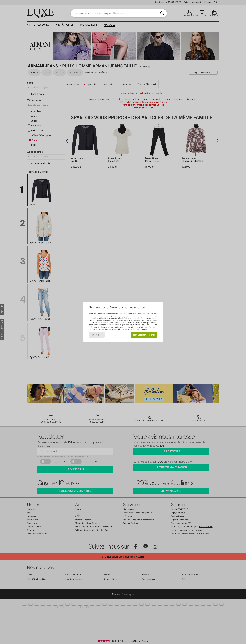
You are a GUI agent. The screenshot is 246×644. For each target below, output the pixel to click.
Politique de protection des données (132, 329)
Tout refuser (97, 335)
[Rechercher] (162, 13)
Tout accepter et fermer (144, 335)
